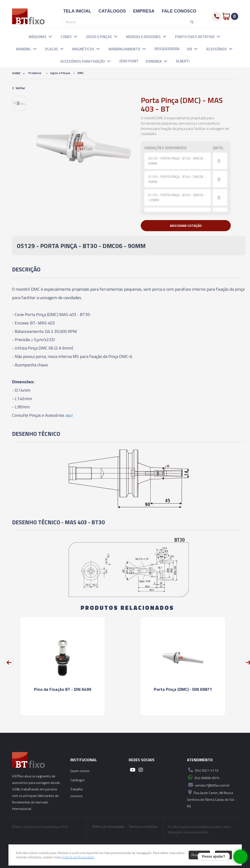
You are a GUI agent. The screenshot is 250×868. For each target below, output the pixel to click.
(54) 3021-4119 (203, 770)
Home (16, 73)
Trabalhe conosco (77, 792)
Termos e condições (143, 827)
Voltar (19, 88)
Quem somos (80, 771)
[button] (50, 36)
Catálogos (77, 780)
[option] (19, 103)
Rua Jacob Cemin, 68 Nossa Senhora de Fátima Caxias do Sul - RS (211, 799)
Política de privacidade (108, 827)
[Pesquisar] (191, 22)
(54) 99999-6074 (203, 777)
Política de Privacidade (78, 857)
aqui (69, 415)
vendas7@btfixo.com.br (208, 785)
